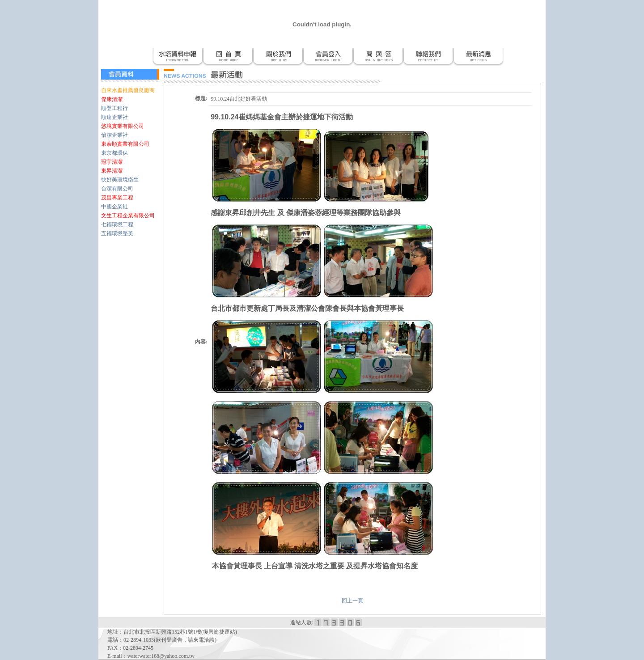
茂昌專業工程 (117, 198)
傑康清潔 (112, 99)
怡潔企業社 (114, 135)
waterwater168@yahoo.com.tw (161, 656)
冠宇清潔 (112, 162)
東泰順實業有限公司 (125, 144)
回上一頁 (352, 601)
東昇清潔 (112, 171)
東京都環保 (114, 153)
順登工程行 (114, 108)
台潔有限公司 (117, 189)
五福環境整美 (117, 233)
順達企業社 (114, 117)
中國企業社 (114, 207)
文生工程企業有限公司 (128, 216)
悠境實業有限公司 (123, 126)
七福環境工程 (117, 224)
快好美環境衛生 (120, 180)
